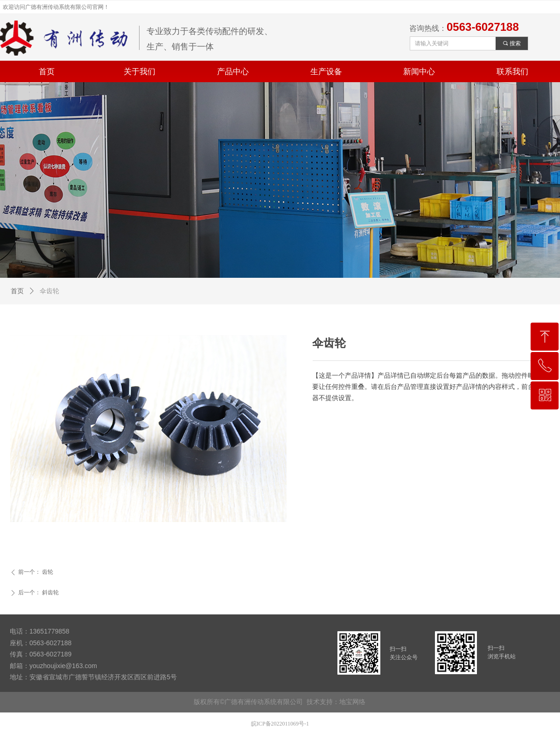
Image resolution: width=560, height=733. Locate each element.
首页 (17, 291)
